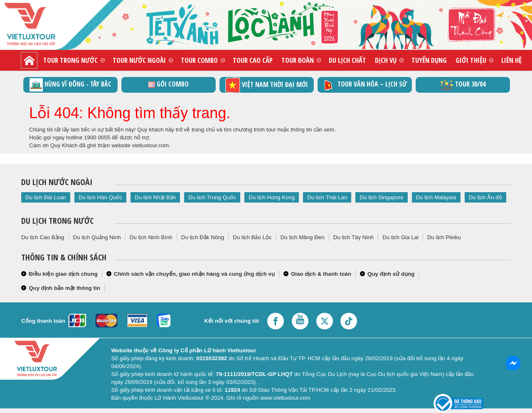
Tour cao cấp (253, 60)
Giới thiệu (471, 60)
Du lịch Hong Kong (272, 197)
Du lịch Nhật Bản (155, 197)
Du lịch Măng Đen (303, 237)
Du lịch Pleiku (444, 237)
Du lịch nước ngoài (57, 182)
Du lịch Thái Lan (327, 197)
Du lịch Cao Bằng (43, 237)
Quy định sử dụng (391, 274)
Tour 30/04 (463, 85)
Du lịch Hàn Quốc (100, 197)
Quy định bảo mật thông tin (64, 288)
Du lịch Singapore (381, 197)
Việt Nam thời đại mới (267, 85)
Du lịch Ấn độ (485, 197)
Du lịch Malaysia (436, 197)
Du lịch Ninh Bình (151, 237)
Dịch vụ (386, 60)
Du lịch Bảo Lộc (252, 237)
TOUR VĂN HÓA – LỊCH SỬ (365, 85)
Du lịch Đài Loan (46, 197)
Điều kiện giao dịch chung (63, 274)
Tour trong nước (70, 60)
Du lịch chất (347, 60)
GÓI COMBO (169, 84)
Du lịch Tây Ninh (354, 237)
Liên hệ (511, 60)
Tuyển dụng (429, 60)
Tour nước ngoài (139, 60)
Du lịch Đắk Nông (203, 237)
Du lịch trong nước (57, 221)
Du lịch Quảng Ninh (97, 237)
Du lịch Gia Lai (400, 237)
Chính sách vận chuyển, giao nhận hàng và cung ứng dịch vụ (194, 274)
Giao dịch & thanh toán (321, 274)
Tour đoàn (298, 60)
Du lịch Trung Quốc (212, 197)
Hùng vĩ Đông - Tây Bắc (70, 85)
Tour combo (199, 60)
